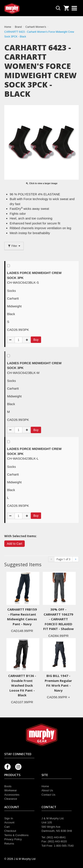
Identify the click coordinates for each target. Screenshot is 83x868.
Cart (7, 827)
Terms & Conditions (16, 835)
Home (45, 786)
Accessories (12, 795)
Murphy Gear (23, 9)
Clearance (11, 799)
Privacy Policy (13, 839)
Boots (8, 786)
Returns (9, 844)
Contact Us (48, 795)
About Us (47, 790)
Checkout (10, 831)
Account (9, 822)
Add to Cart (15, 544)
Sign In (9, 818)
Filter (14, 246)
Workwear (11, 790)
